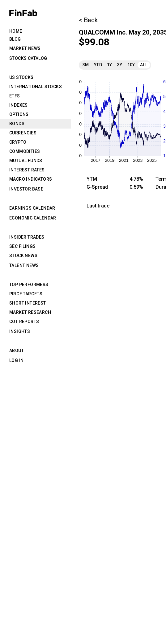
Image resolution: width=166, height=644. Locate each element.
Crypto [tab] (18, 142)
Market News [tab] (25, 48)
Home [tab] (16, 31)
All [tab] (144, 65)
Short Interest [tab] (28, 303)
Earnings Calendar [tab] (32, 208)
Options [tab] (19, 114)
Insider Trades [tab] (27, 237)
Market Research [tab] (30, 312)
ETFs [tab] (15, 96)
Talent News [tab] (24, 265)
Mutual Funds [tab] (26, 161)
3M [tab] (86, 65)
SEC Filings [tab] (22, 246)
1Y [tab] (110, 65)
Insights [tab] (20, 331)
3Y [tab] (120, 65)
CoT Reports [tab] (24, 322)
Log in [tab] (16, 360)
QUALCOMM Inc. (103, 32)
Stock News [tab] (23, 256)
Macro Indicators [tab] (31, 179)
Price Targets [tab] (26, 294)
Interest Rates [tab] (27, 170)
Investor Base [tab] (26, 189)
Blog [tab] (15, 39)
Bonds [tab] (17, 124)
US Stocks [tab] (21, 77)
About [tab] (17, 351)
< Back (88, 20)
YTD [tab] (98, 65)
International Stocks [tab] (36, 87)
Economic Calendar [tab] (33, 218)
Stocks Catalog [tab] (28, 58)
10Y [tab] (131, 65)
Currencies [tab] (23, 133)
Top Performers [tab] (29, 285)
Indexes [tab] (19, 105)
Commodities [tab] (25, 151)
